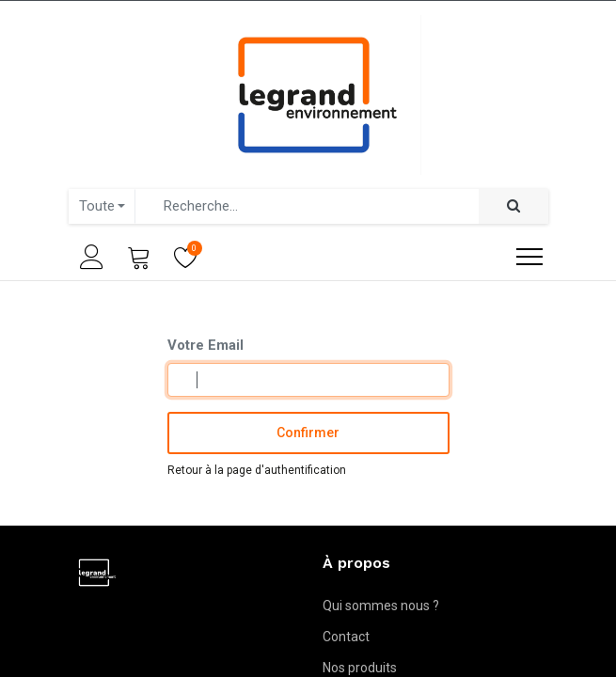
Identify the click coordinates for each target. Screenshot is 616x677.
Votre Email (205, 345)
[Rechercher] (513, 206)
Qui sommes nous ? (381, 606)
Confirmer (308, 433)
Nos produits (360, 668)
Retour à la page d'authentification (257, 470)
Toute (97, 206)
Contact (346, 637)
